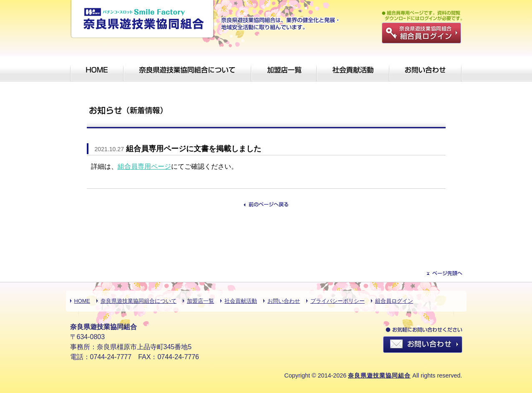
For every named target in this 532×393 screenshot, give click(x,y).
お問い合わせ (284, 301)
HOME (82, 301)
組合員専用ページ (144, 166)
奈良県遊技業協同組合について (139, 301)
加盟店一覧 (200, 301)
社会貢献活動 (241, 301)
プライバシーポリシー (338, 301)
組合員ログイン (394, 301)
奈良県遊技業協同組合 (379, 375)
